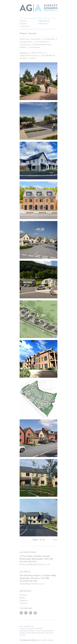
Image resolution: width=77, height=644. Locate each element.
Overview (24, 39)
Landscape (34, 47)
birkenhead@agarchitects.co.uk (35, 564)
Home (23, 21)
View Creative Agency (45, 640)
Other (33, 58)
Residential (50, 39)
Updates (44, 24)
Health (23, 47)
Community (25, 45)
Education (36, 39)
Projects (44, 21)
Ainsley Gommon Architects (38, 8)
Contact (25, 26)
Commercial (42, 42)
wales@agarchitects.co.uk (32, 584)
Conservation (26, 42)
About (23, 24)
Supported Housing (29, 56)
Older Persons (38, 53)
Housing (24, 53)
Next (55, 540)
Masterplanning (42, 45)
